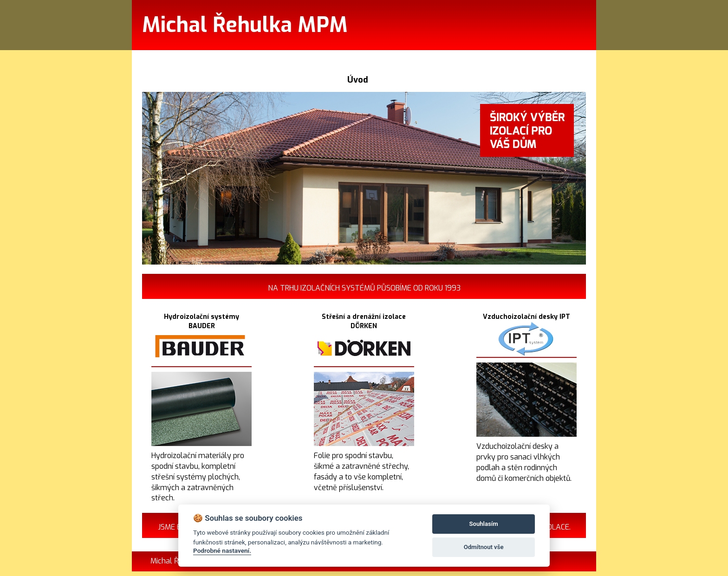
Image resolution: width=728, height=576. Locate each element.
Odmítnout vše (484, 547)
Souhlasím (484, 524)
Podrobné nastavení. (222, 550)
